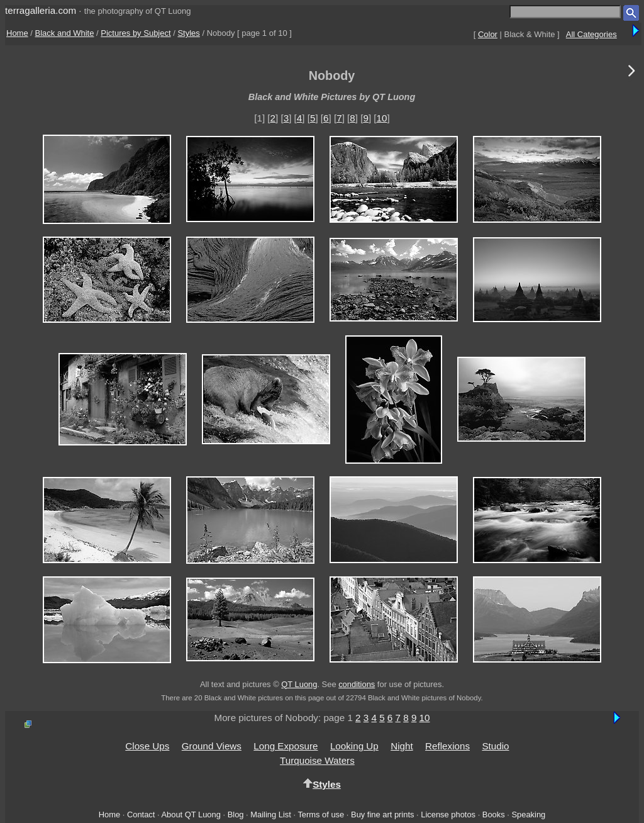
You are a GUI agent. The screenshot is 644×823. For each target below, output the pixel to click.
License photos (448, 815)
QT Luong (299, 684)
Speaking (528, 815)
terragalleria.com (41, 10)
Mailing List (271, 815)
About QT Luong (191, 815)
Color (488, 34)
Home (17, 33)
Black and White (65, 33)
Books (494, 815)
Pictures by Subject (136, 33)
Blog (236, 815)
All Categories (591, 34)
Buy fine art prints (382, 815)
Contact (141, 815)
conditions (357, 684)
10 (382, 118)
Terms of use (321, 815)
